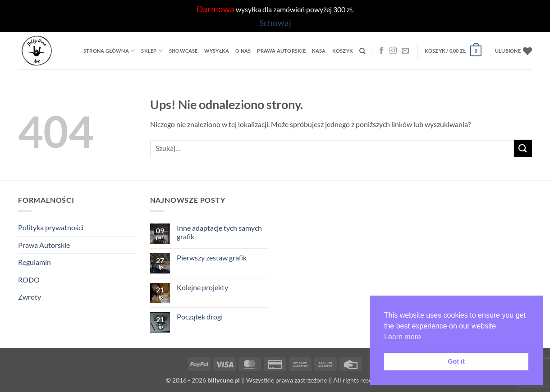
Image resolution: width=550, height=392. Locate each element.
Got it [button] (456, 361)
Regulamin (34, 262)
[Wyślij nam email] (405, 51)
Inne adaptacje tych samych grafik (219, 232)
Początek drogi (200, 317)
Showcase (183, 51)
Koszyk (343, 51)
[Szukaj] (362, 51)
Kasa (319, 51)
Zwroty (30, 297)
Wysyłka (217, 51)
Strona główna (109, 51)
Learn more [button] (403, 337)
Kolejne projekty (202, 287)
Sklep (152, 51)
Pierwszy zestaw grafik (212, 258)
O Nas (243, 51)
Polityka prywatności (51, 227)
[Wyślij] (523, 148)
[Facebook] (381, 51)
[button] (453, 51)
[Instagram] (393, 51)
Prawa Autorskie (281, 51)
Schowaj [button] (275, 23)
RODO (29, 280)
